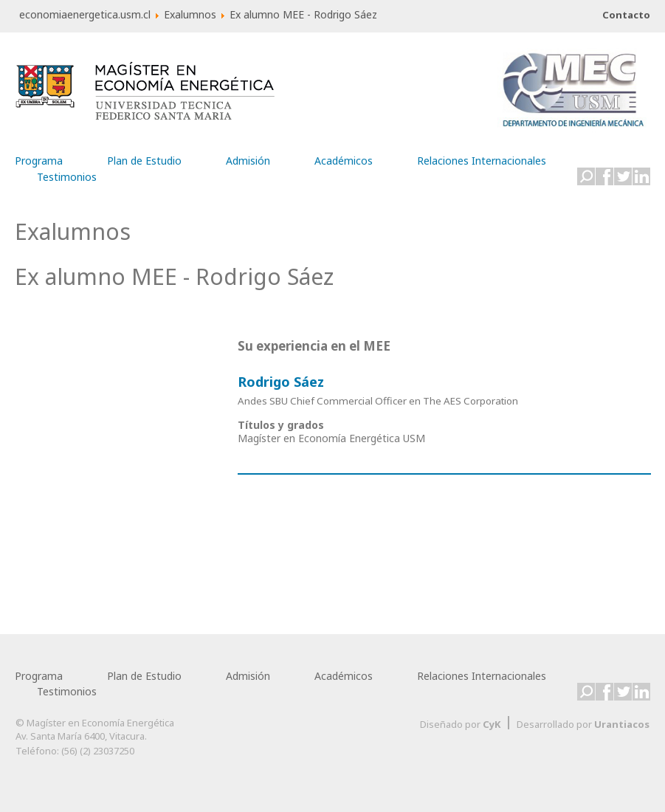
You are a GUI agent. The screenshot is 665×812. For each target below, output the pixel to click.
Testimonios (67, 173)
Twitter (623, 176)
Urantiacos (622, 724)
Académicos (344, 157)
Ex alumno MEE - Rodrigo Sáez (174, 276)
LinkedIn (641, 176)
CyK (492, 724)
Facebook (604, 176)
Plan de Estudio (144, 157)
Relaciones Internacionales (482, 157)
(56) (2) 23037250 (98, 751)
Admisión (248, 157)
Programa (39, 157)
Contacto (626, 15)
